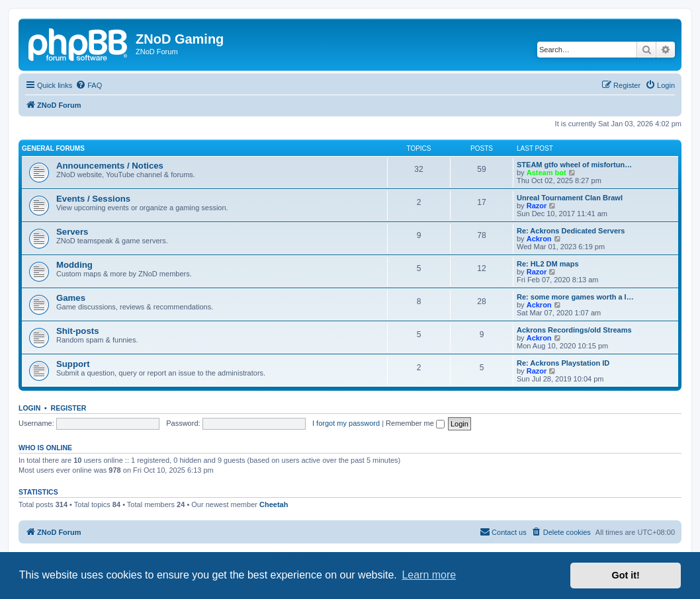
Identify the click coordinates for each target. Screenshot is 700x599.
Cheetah (274, 504)
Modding (74, 265)
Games (71, 298)
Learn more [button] (429, 575)
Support (73, 364)
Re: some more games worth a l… (575, 297)
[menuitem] (89, 85)
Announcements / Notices (110, 166)
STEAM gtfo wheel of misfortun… (574, 165)
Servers (72, 232)
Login (29, 408)
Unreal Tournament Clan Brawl (570, 198)
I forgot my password (346, 423)
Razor (537, 206)
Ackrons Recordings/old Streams (574, 330)
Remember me (415, 423)
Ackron (539, 239)
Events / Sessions (93, 199)
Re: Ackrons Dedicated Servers (571, 231)
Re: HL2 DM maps (548, 264)
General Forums (53, 148)
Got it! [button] (626, 575)
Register (69, 408)
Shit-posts (77, 331)
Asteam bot (547, 173)
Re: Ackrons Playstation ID (563, 363)
